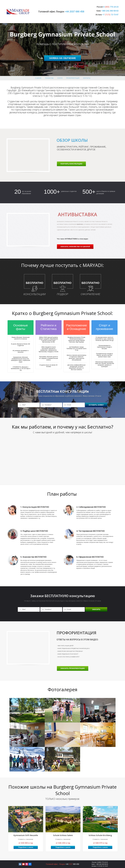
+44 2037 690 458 (75, 12)
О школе (38, 78)
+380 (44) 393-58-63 (110, 11)
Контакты (87, 78)
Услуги (60, 78)
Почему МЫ (49, 78)
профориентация (73, 78)
